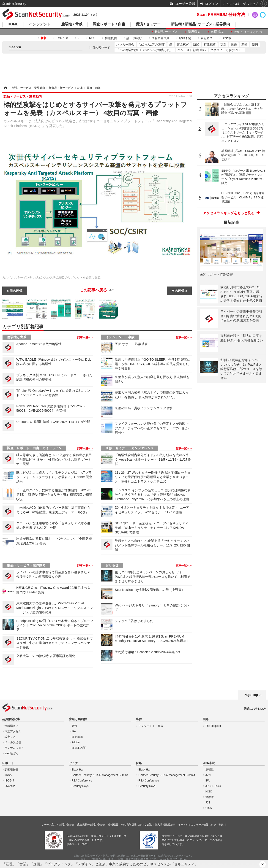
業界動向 (194, 32)
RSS (92, 38)
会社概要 (113, 825)
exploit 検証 (79, 748)
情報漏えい (11, 726)
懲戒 (244, 45)
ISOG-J (9, 781)
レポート (8, 763)
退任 (234, 45)
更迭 (223, 45)
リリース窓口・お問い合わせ (58, 825)
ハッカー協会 (125, 45)
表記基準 (207, 38)
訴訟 (196, 45)
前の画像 (16, 291)
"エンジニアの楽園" (152, 45)
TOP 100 (62, 38)
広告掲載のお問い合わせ (91, 825)
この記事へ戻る (97, 290)
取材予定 (185, 38)
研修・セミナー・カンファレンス (130, 448)
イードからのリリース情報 (193, 825)
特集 (139, 763)
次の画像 (178, 291)
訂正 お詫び (134, 38)
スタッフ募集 (216, 825)
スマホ (227, 38)
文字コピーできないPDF (227, 50)
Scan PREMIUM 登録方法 (221, 15)
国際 (206, 719)
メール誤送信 (13, 742)
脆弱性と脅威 (17, 337)
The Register (213, 726)
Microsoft (77, 737)
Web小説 (209, 763)
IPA (74, 731)
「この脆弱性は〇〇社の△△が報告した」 (145, 50)
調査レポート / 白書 (109, 24)
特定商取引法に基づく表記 (137, 825)
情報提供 (111, 38)
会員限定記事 (11, 719)
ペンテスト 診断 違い (192, 50)
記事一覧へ (84, 338)
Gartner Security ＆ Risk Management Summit (100, 775)
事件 (139, 719)
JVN (74, 726)
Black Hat (78, 770)
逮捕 (255, 45)
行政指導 (210, 45)
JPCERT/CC (213, 786)
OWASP (10, 786)
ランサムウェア (14, 748)
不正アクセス (13, 731)
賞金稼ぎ (183, 45)
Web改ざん (11, 753)
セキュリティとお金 (248, 32)
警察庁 (210, 797)
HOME (13, 24)
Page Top (251, 695)
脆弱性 (210, 770)
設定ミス (10, 737)
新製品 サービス (166, 32)
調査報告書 (11, 770)
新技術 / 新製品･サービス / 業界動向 (201, 24)
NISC (209, 792)
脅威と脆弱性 (78, 719)
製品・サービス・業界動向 (26, 565)
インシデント (40, 24)
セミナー (75, 763)
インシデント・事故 (120, 337)
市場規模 (217, 32)
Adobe (76, 742)
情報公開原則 (161, 38)
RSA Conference (82, 781)
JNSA (8, 775)
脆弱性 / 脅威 (72, 24)
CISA (209, 808)
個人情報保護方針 (165, 825)
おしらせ (112, 565)
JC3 (208, 803)
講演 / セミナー (148, 24)
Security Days (80, 786)
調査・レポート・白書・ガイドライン (34, 448)
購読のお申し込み (255, 709)
